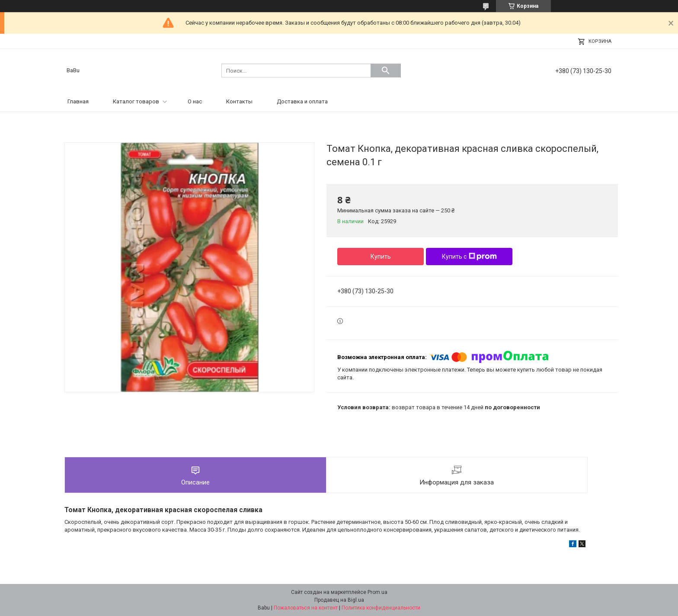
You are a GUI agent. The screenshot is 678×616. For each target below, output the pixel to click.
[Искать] (386, 71)
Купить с (469, 257)
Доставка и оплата (302, 101)
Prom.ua (377, 592)
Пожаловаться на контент (306, 608)
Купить (381, 257)
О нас (195, 101)
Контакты (239, 101)
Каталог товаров (136, 101)
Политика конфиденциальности (381, 608)
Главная (78, 101)
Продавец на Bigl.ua (339, 600)
